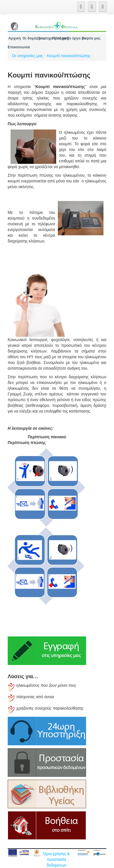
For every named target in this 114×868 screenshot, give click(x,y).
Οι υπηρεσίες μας (28, 56)
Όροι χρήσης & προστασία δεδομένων (57, 859)
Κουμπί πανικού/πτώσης (69, 56)
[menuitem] (15, 38)
